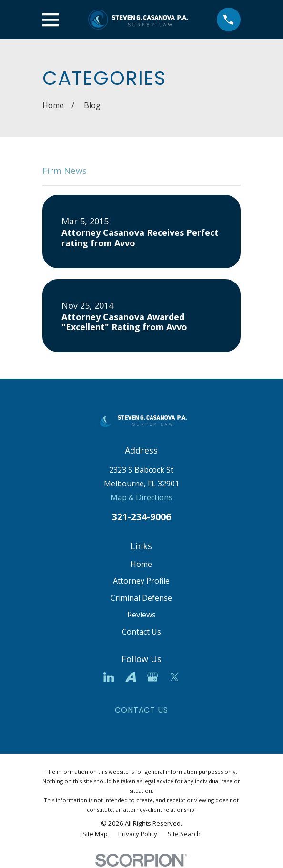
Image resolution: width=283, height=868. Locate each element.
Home (141, 564)
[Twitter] (174, 677)
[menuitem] (95, 834)
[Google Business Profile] (152, 677)
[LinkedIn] (109, 677)
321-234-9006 (141, 517)
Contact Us (141, 632)
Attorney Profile (141, 581)
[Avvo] (131, 677)
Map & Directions (141, 497)
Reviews (141, 615)
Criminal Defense (141, 598)
